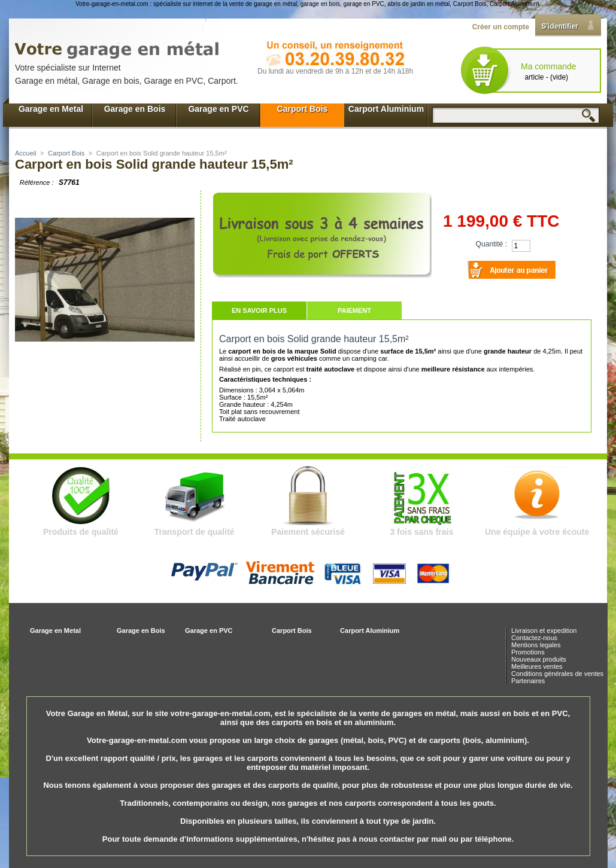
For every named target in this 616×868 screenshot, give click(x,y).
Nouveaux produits (539, 659)
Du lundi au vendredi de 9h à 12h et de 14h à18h (335, 71)
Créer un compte (501, 27)
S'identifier (560, 26)
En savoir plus (259, 310)
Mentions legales (536, 645)
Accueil (25, 153)
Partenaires (528, 681)
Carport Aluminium (386, 109)
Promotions (528, 652)
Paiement (354, 310)
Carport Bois (303, 109)
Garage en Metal (51, 109)
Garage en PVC (218, 109)
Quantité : (491, 244)
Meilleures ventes (537, 666)
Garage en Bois (135, 109)
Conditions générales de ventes (557, 674)
